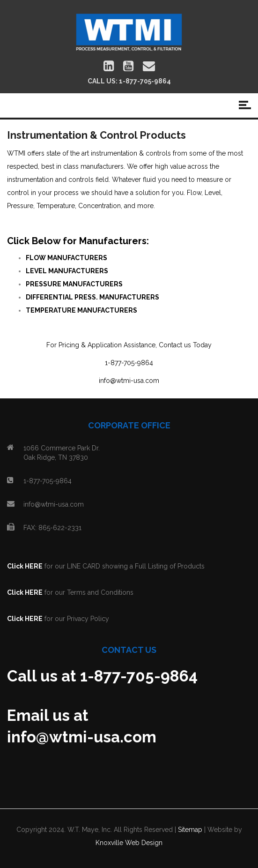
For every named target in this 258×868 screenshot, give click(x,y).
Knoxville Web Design (129, 843)
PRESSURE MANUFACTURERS (74, 284)
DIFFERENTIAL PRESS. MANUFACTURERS (92, 297)
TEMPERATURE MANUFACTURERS (81, 310)
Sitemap (190, 830)
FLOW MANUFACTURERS (66, 258)
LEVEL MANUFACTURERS (67, 271)
